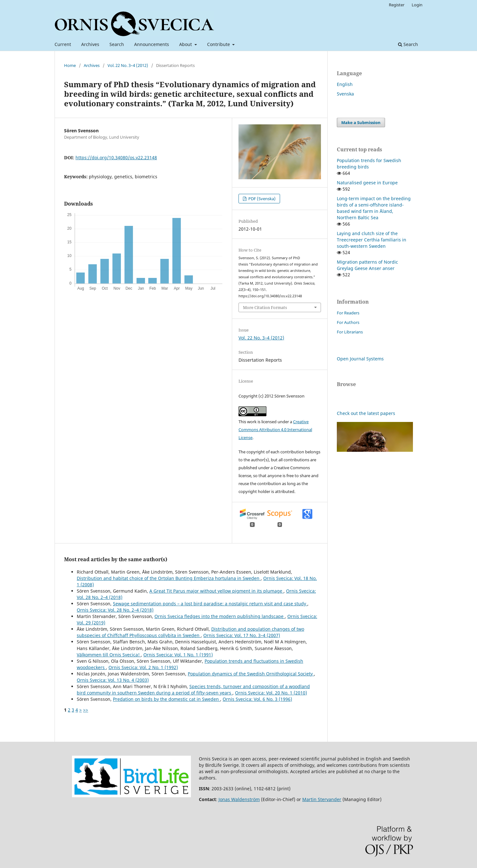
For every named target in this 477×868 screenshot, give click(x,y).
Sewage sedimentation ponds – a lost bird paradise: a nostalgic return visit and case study (210, 604)
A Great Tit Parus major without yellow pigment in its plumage (216, 591)
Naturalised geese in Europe (367, 183)
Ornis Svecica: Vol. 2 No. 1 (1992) (143, 667)
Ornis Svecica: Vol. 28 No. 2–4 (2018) (115, 610)
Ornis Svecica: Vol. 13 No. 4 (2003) (113, 680)
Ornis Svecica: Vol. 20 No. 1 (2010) (271, 693)
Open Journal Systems (360, 359)
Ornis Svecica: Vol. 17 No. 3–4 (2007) (242, 635)
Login (417, 5)
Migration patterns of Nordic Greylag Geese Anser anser (367, 265)
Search (117, 44)
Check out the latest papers (366, 413)
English (345, 84)
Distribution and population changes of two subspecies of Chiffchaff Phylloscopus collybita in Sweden (190, 632)
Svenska (345, 94)
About (186, 44)
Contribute (219, 44)
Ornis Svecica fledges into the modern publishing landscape (220, 616)
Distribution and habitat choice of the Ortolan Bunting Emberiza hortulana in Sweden (169, 578)
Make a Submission (361, 122)
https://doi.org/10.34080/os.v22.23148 (116, 158)
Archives (90, 44)
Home (70, 65)
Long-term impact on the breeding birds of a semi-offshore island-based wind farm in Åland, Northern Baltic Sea (374, 208)
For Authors (348, 322)
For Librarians (350, 332)
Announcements (152, 44)
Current (63, 44)
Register (397, 5)
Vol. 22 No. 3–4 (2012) (128, 65)
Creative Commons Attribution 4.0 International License (275, 430)
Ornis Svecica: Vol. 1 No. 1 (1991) (178, 655)
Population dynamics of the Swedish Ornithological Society (251, 674)
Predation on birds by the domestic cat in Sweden (167, 699)
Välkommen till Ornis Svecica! (109, 655)
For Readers (348, 313)
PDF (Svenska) (261, 199)
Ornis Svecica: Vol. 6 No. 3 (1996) (257, 699)
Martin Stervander (322, 799)
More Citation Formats (265, 307)
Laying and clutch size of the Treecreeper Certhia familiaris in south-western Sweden (372, 240)
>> (86, 710)
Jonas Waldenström (239, 799)
